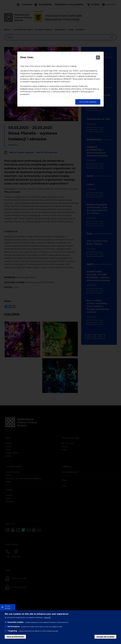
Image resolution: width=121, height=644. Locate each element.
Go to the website (88, 102)
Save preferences (15, 637)
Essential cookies (16, 622)
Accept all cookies (105, 637)
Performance (14, 627)
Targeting (12, 631)
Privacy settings (8, 607)
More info (47, 617)
